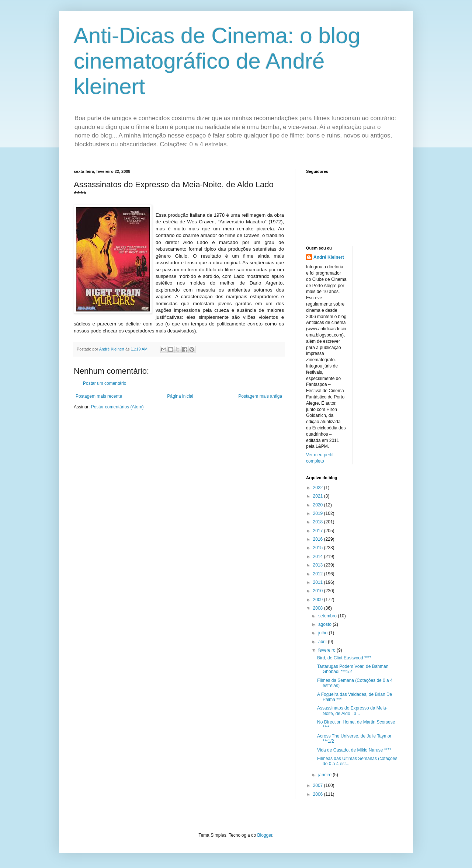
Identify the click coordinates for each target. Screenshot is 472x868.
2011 (319, 582)
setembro (328, 616)
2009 (319, 600)
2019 (319, 513)
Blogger (265, 835)
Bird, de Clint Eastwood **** (344, 658)
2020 (319, 505)
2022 (319, 488)
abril (323, 642)
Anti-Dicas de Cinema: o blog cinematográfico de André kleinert (217, 61)
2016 (319, 539)
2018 (319, 522)
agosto (325, 624)
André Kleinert (329, 257)
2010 (319, 591)
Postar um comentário (105, 383)
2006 (319, 794)
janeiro (325, 775)
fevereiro (327, 650)
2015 (319, 548)
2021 (319, 496)
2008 (319, 608)
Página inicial (180, 396)
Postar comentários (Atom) (117, 407)
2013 (319, 565)
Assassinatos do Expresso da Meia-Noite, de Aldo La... (352, 711)
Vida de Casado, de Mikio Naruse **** (354, 750)
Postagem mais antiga (260, 396)
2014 (319, 557)
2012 (319, 574)
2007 (319, 785)
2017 (319, 531)
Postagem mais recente (99, 396)
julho (324, 633)
